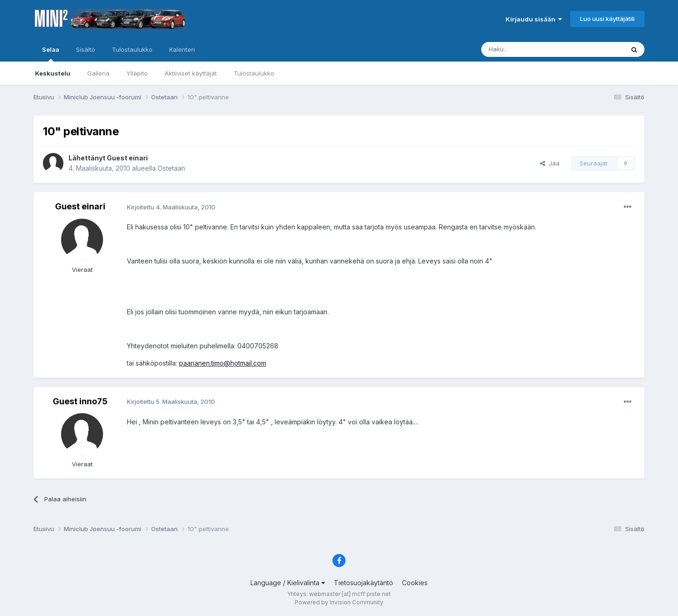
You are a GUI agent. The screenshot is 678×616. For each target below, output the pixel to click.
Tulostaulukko (254, 73)
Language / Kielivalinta (288, 583)
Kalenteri (182, 49)
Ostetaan (171, 168)
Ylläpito (137, 73)
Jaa (550, 163)
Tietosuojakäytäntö (363, 583)
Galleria (98, 73)
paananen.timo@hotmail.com (223, 363)
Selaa (51, 54)
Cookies (415, 583)
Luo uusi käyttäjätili (607, 19)
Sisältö (86, 49)
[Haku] (529, 49)
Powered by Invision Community (339, 602)
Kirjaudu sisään (534, 19)
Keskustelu (53, 73)
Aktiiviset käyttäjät (191, 73)
